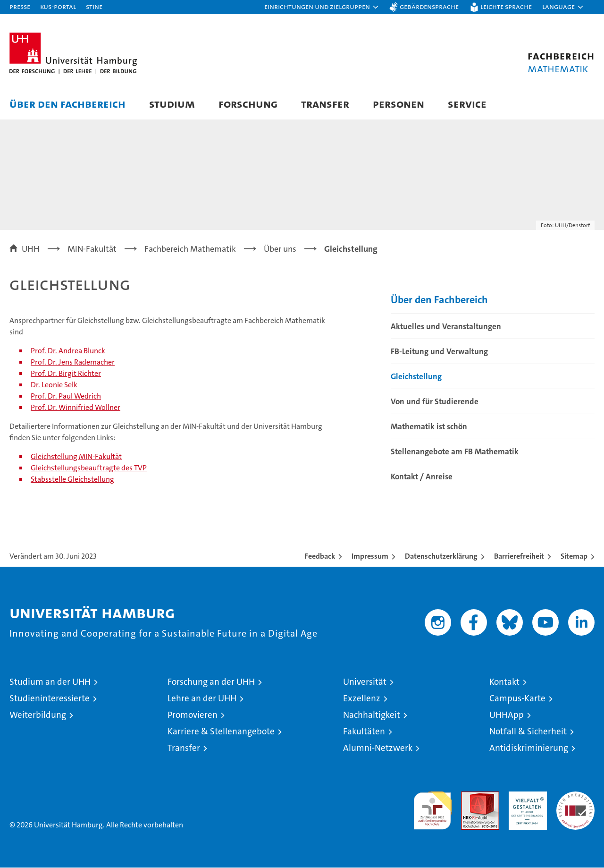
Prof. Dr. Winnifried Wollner (75, 408)
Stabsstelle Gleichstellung (72, 480)
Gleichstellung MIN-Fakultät (76, 457)
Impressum (370, 557)
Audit (470, 797)
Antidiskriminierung (529, 748)
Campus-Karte (517, 699)
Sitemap (574, 557)
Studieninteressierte (50, 699)
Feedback (320, 557)
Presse (20, 6)
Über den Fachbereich (67, 104)
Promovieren (193, 715)
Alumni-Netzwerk (378, 748)
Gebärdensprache (429, 6)
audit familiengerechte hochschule (432, 807)
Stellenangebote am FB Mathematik (455, 452)
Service (467, 104)
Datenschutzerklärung (441, 557)
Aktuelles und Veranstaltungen (446, 327)
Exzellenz (362, 699)
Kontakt (504, 682)
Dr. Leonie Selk (54, 385)
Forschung (248, 104)
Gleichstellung (416, 377)
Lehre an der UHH (202, 699)
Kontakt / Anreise (422, 477)
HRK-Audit (525, 797)
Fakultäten (364, 732)
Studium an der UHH (50, 682)
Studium (172, 104)
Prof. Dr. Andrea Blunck (68, 351)
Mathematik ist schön (429, 427)
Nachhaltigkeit (372, 715)
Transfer (325, 104)
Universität (365, 682)
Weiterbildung (38, 715)
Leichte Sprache (506, 6)
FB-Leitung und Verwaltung (439, 352)
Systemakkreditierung (575, 797)
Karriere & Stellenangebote (221, 732)
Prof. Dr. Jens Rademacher (73, 362)
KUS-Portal (58, 6)
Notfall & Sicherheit (528, 732)
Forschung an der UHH (211, 682)
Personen (398, 104)
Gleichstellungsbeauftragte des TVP (89, 468)
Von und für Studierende (435, 402)
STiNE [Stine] (94, 6)
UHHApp (507, 715)
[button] (322, 7)
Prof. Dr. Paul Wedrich (66, 396)
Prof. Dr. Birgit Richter (66, 374)
